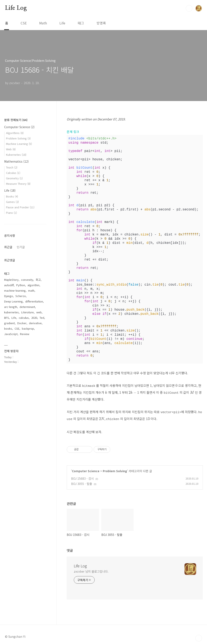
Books (12, 196)
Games (12, 202)
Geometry (14, 178)
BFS (7, 318)
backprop (28, 328)
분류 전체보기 (16, 120)
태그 (81, 23)
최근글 (8, 247)
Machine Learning (19, 144)
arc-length (11, 307)
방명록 (101, 23)
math (31, 290)
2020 (34, 318)
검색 (189, 8)
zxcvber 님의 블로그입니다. (91, 569)
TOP (199, 636)
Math (43, 23)
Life (62, 23)
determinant (27, 307)
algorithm (33, 285)
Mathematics (16, 161)
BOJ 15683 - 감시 (82, 476)
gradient (9, 323)
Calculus (13, 173)
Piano (11, 213)
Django (9, 296)
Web (11, 149)
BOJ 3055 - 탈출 (82, 481)
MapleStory (11, 280)
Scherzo (21, 296)
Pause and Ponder (20, 207)
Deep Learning (13, 301)
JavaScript (11, 334)
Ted (42, 318)
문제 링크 (73, 132)
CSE (24, 23)
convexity (27, 280)
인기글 (21, 247)
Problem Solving (115, 468)
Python (21, 285)
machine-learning (15, 290)
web (39, 312)
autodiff (9, 285)
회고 (38, 280)
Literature (28, 312)
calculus (24, 318)
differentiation (34, 301)
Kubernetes (16, 155)
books (8, 328)
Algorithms (15, 133)
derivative (35, 323)
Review (25, 334)
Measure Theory (18, 184)
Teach (12, 167)
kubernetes (11, 312)
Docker (22, 323)
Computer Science (86, 468)
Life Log (16, 8)
